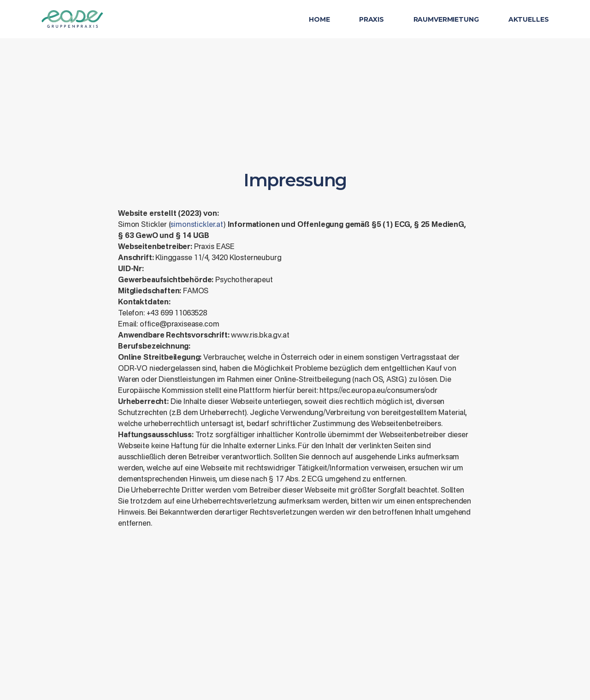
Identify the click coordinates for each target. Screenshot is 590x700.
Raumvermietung (446, 19)
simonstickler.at (196, 225)
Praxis (371, 19)
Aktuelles (529, 19)
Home (319, 19)
